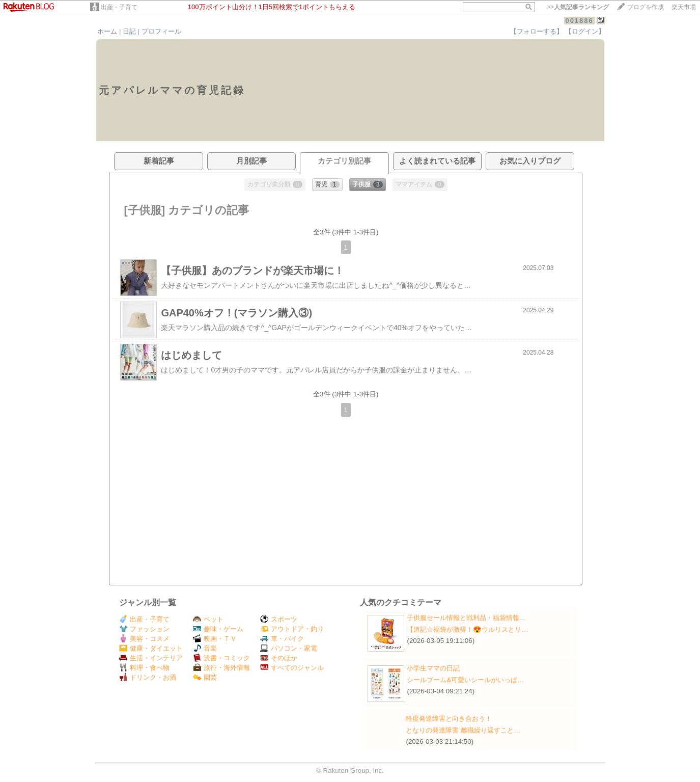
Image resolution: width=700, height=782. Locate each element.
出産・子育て (119, 7)
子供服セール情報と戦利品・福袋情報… (466, 618)
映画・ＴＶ (215, 639)
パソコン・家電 (289, 648)
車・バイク (282, 639)
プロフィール (161, 31)
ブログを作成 (646, 7)
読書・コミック (221, 658)
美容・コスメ (144, 639)
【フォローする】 (537, 31)
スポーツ (279, 619)
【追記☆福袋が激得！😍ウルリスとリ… (467, 629)
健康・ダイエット (151, 648)
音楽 (205, 648)
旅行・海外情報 (221, 668)
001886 (579, 21)
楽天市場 (684, 7)
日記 (129, 31)
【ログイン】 (585, 31)
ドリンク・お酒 (148, 677)
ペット (208, 619)
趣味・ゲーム (218, 629)
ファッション (144, 629)
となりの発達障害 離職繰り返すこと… (463, 730)
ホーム (107, 31)
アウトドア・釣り (292, 629)
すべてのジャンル (292, 668)
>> (578, 7)
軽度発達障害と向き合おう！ (449, 719)
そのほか (279, 658)
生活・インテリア (151, 658)
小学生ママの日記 (433, 668)
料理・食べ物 (144, 668)
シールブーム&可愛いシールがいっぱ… (465, 680)
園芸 (205, 677)
